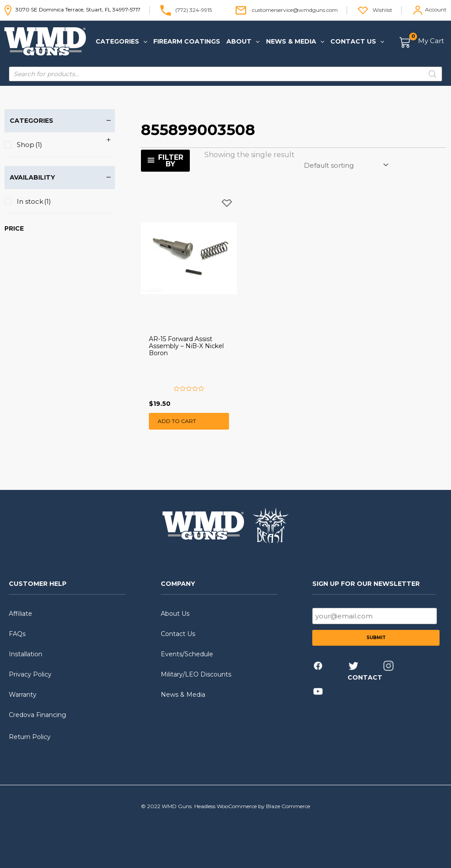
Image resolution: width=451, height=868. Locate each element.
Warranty (23, 695)
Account (436, 9)
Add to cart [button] (177, 421)
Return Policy (30, 737)
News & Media (183, 695)
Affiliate (20, 614)
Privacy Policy (30, 674)
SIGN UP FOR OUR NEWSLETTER (366, 584)
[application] (143, 41)
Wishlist (383, 9)
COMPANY (178, 584)
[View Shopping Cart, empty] (422, 42)
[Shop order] (346, 165)
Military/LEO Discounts (196, 674)
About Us (175, 614)
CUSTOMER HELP (38, 584)
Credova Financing (37, 715)
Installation (26, 654)
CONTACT (365, 677)
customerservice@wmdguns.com (295, 9)
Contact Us (178, 634)
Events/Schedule (187, 654)
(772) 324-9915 (194, 9)
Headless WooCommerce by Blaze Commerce (252, 806)
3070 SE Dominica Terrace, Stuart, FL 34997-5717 (72, 9)
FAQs (17, 634)
